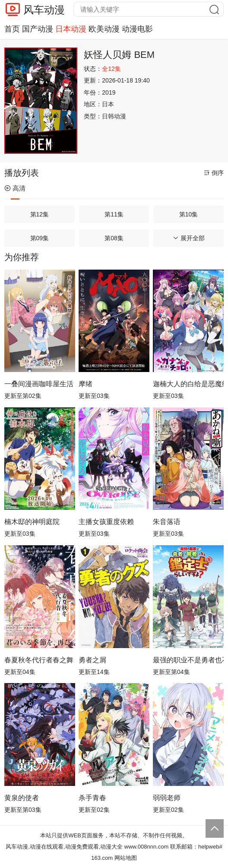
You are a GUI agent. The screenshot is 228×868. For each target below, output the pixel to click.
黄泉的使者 (22, 798)
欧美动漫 (104, 29)
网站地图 (126, 858)
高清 (15, 188)
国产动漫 (38, 29)
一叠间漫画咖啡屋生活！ (40, 384)
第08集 (114, 238)
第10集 (189, 214)
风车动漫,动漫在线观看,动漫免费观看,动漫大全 (64, 847)
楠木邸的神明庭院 (32, 522)
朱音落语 (167, 522)
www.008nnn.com (147, 847)
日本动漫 (71, 29)
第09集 (40, 238)
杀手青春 (92, 798)
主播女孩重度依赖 (106, 522)
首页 (12, 29)
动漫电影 (137, 29)
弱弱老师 (167, 798)
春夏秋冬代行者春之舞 (39, 660)
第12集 (40, 214)
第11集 (114, 214)
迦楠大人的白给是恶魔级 (188, 384)
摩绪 (85, 384)
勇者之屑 (92, 660)
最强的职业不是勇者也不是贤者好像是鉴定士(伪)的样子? (188, 660)
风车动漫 (44, 10)
